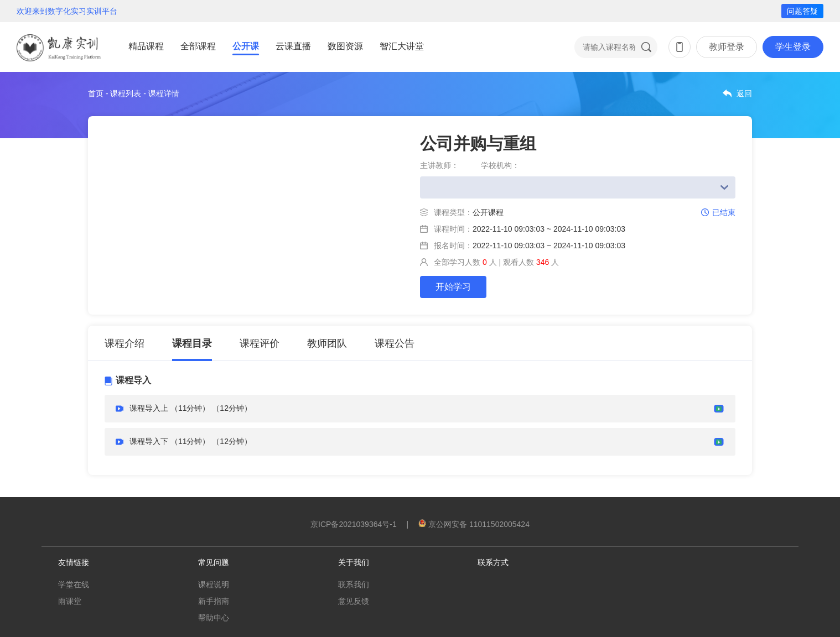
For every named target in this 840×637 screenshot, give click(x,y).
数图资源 (345, 46)
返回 (744, 93)
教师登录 (727, 47)
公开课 (246, 46)
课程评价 (260, 343)
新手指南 (214, 601)
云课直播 (293, 46)
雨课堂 (70, 601)
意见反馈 (354, 601)
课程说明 (214, 584)
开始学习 (453, 287)
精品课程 (146, 46)
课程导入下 (149, 441)
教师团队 (327, 343)
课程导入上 (150, 408)
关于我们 (354, 562)
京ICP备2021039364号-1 (354, 524)
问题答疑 (802, 11)
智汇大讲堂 (402, 46)
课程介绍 (125, 343)
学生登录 (793, 47)
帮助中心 (214, 618)
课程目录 (192, 343)
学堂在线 (74, 584)
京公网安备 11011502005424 (474, 524)
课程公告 (395, 343)
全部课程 (198, 46)
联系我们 (354, 584)
